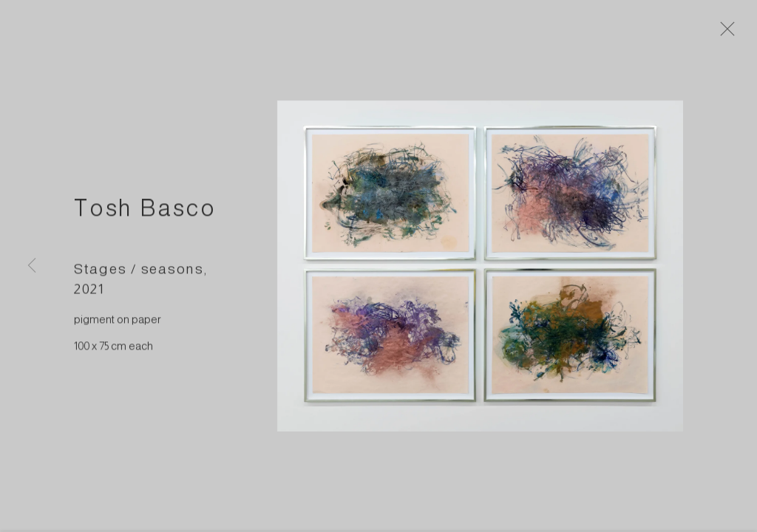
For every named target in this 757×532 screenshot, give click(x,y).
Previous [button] (32, 266)
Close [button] (729, 33)
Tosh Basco (145, 212)
